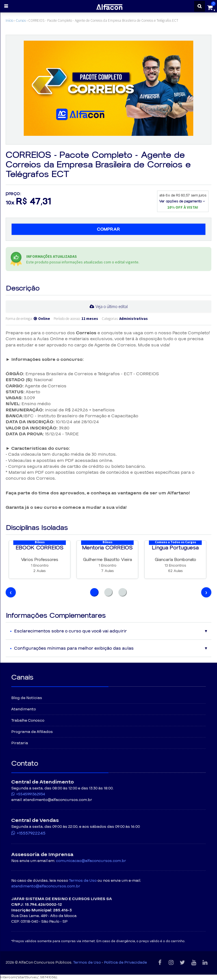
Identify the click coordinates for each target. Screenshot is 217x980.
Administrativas (134, 319)
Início (9, 20)
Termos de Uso (83, 881)
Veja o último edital (112, 306)
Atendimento (24, 709)
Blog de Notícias (27, 698)
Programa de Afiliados (32, 732)
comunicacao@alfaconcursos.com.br (91, 861)
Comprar (108, 229)
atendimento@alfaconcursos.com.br (46, 886)
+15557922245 (31, 833)
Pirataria (20, 743)
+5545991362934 (31, 794)
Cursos (21, 20)
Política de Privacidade (125, 962)
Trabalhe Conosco (28, 721)
